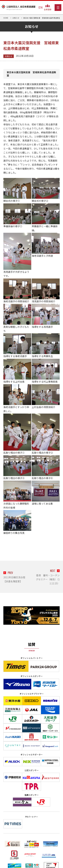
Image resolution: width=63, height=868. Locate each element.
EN (40, 7)
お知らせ (9, 56)
